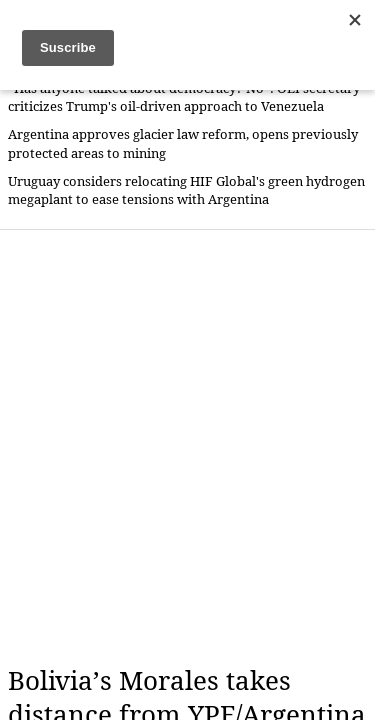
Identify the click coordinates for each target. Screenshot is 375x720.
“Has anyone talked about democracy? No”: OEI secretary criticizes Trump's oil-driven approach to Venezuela (184, 97)
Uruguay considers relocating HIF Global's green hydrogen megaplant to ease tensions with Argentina (186, 190)
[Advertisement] (187, 447)
